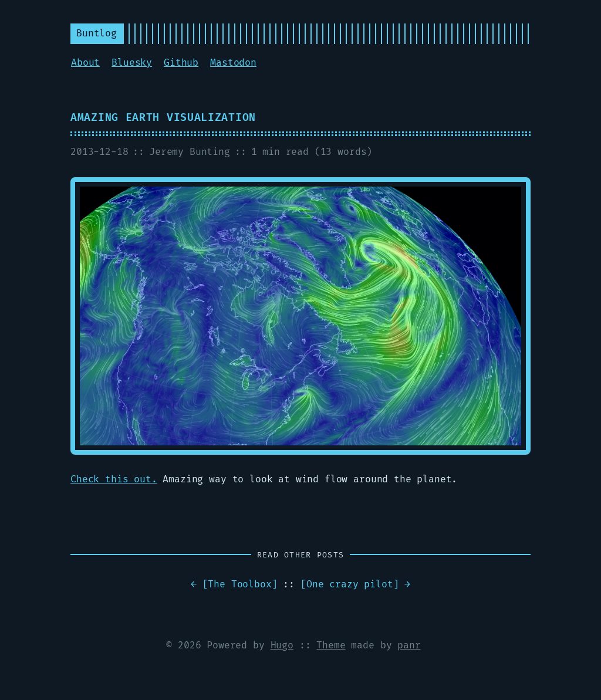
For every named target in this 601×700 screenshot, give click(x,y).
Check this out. (114, 479)
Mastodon (233, 63)
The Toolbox (239, 584)
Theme (331, 645)
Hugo (282, 645)
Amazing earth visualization (163, 118)
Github (181, 63)
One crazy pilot (350, 584)
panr (409, 645)
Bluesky (132, 63)
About (85, 63)
